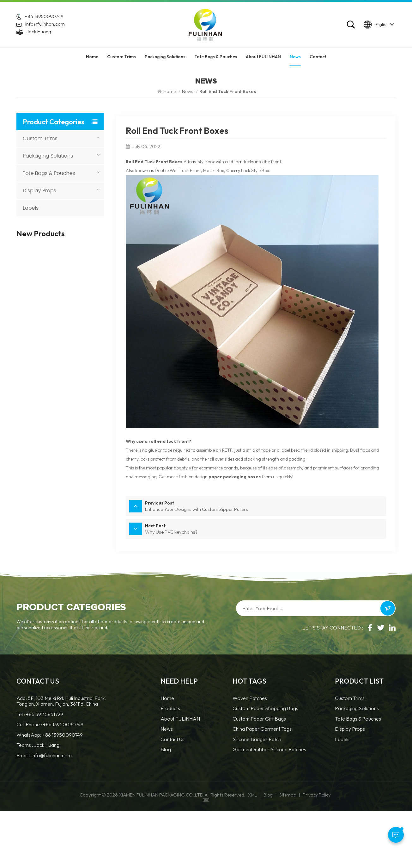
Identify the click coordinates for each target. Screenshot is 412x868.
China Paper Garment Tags (262, 786)
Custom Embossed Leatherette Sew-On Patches (68, 465)
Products (170, 765)
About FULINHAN (263, 59)
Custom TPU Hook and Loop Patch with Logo (70, 435)
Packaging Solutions (165, 59)
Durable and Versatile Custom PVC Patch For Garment (70, 587)
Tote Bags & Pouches (216, 59)
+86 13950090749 (44, 18)
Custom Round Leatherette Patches (68, 405)
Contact (318, 59)
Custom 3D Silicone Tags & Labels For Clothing (72, 313)
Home (92, 59)
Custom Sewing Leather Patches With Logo (71, 253)
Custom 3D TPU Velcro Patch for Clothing (70, 496)
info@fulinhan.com (45, 25)
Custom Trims (121, 59)
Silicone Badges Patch (257, 796)
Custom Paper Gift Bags (259, 775)
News (295, 59)
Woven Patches (250, 755)
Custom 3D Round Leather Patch (65, 344)
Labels (31, 208)
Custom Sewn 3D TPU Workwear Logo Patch (70, 526)
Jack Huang (39, 33)
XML (252, 852)
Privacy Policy (317, 852)
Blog (166, 806)
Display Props (39, 191)
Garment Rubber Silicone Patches (269, 806)
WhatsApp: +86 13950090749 (50, 791)
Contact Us (173, 796)
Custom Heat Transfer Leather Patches (70, 283)
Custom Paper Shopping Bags (265, 765)
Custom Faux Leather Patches (69, 374)
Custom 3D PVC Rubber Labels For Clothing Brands (71, 557)
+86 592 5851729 (45, 771)
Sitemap (288, 852)
